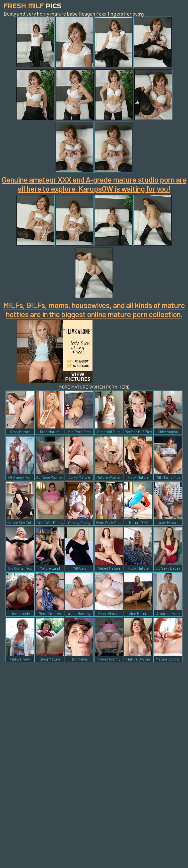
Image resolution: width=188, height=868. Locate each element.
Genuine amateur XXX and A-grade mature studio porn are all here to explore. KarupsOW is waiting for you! (94, 184)
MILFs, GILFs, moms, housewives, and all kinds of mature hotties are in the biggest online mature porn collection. (94, 310)
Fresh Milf (33, 6)
